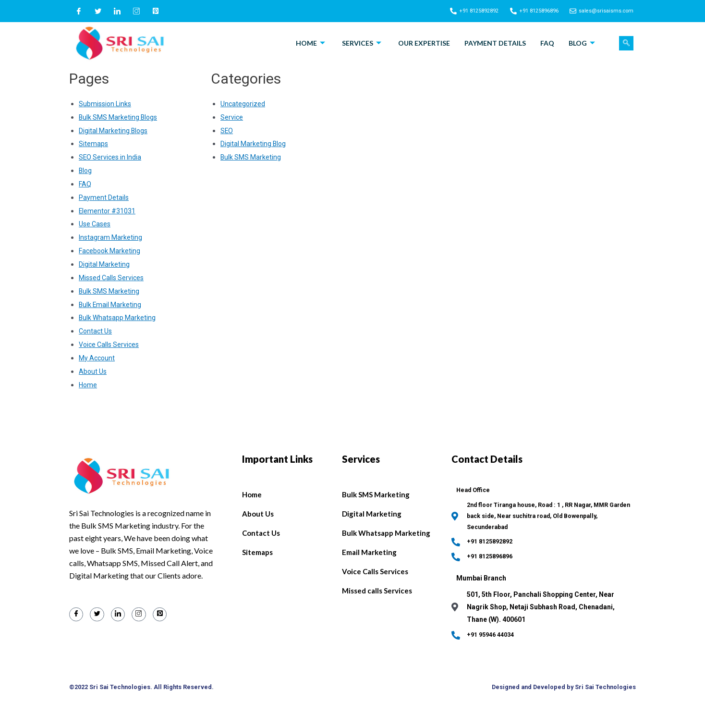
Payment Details (495, 43)
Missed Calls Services (113, 278)
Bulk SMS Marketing (110, 291)
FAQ (547, 43)
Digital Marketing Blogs (114, 131)
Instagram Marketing (111, 237)
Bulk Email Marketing (111, 305)
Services (363, 43)
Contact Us (97, 331)
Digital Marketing (104, 264)
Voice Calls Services (111, 345)
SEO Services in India (112, 157)
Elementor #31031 (108, 211)
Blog (583, 43)
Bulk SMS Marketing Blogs (120, 117)
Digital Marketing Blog (254, 144)
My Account (98, 358)
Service (232, 117)
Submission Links (106, 104)
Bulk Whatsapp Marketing (118, 318)
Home (312, 43)
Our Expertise (424, 43)
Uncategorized (243, 104)
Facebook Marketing (111, 251)
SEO (227, 131)
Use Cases (96, 224)
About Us (93, 371)
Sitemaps (94, 144)
